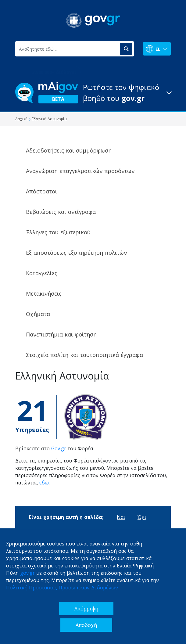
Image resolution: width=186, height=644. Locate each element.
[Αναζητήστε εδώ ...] (67, 49)
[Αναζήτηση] (126, 49)
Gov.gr (59, 448)
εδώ (44, 483)
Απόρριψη (86, 609)
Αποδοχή (86, 625)
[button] (93, 93)
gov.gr (27, 573)
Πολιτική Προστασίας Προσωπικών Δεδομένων (62, 588)
